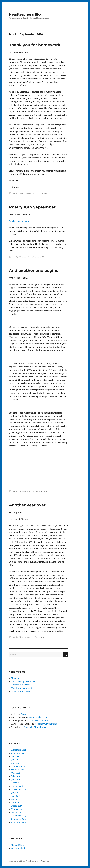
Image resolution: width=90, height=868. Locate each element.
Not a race (16, 678)
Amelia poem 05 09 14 (19, 221)
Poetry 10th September (32, 207)
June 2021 (16, 760)
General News (42, 193)
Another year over (27, 505)
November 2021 (19, 750)
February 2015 (18, 809)
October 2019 (18, 770)
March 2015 (17, 806)
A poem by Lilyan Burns (38, 717)
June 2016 (16, 779)
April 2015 (16, 803)
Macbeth (25, 714)
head (15, 193)
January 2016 (17, 786)
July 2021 (16, 756)
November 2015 (19, 789)
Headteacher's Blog (26, 14)
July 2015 (16, 793)
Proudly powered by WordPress (37, 861)
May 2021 (16, 763)
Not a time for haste (21, 691)
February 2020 (18, 766)
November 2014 (19, 816)
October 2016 (18, 773)
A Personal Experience (22, 685)
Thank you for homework (35, 45)
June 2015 (16, 796)
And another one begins (34, 270)
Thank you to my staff (22, 688)
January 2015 (17, 812)
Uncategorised (18, 848)
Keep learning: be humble (23, 681)
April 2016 (16, 783)
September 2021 (19, 753)
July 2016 (16, 776)
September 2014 (19, 819)
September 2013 (19, 822)
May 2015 (16, 799)
